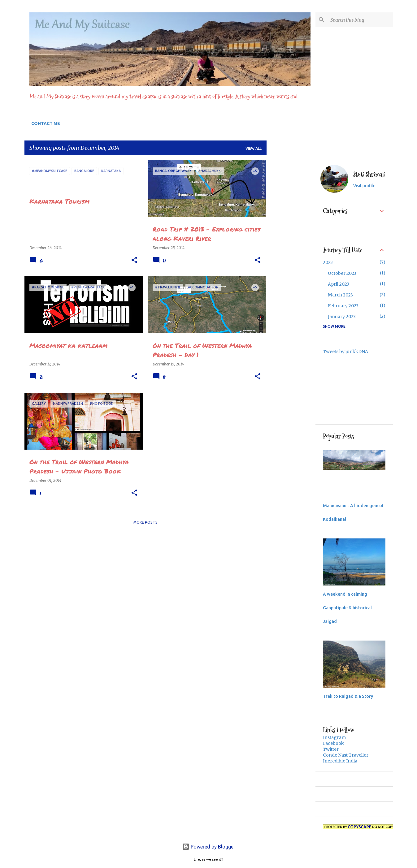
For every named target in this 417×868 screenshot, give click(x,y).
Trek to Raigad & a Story (348, 696)
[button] (134, 260)
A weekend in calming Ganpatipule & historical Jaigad (347, 608)
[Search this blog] (360, 20)
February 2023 (343, 306)
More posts (146, 522)
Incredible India (340, 761)
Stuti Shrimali (369, 175)
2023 (328, 262)
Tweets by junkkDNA (345, 352)
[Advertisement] (291, 253)
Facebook (333, 743)
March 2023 (340, 295)
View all (254, 148)
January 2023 (342, 317)
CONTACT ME (46, 123)
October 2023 (342, 273)
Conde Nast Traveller (346, 755)
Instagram (334, 737)
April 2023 (339, 284)
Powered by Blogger (209, 847)
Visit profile (364, 186)
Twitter (331, 749)
